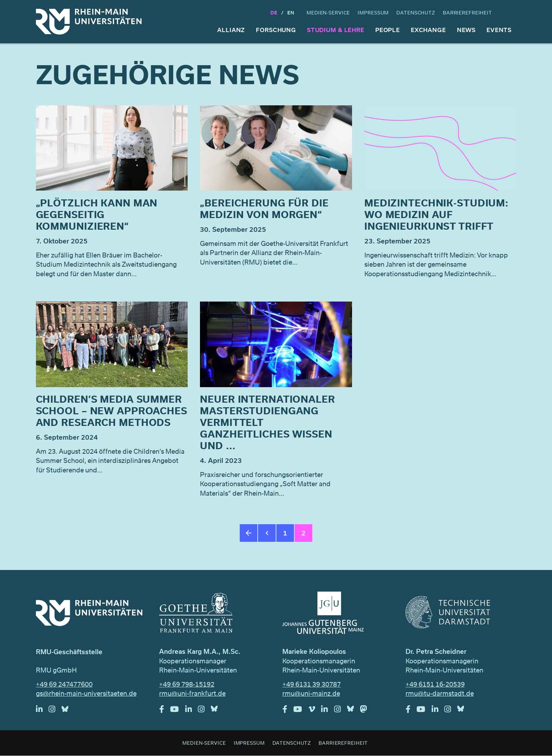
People (388, 30)
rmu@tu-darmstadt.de (440, 693)
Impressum (373, 13)
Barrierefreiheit (468, 13)
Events (499, 30)
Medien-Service (328, 13)
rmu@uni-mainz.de (311, 693)
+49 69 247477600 (64, 684)
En (291, 13)
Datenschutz (416, 13)
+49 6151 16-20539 (435, 684)
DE (274, 13)
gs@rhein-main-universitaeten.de (86, 693)
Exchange (428, 30)
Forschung (276, 30)
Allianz (231, 30)
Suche (510, 13)
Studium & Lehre (336, 30)
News (466, 30)
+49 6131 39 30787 (312, 684)
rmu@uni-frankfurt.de (192, 693)
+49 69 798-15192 (187, 684)
